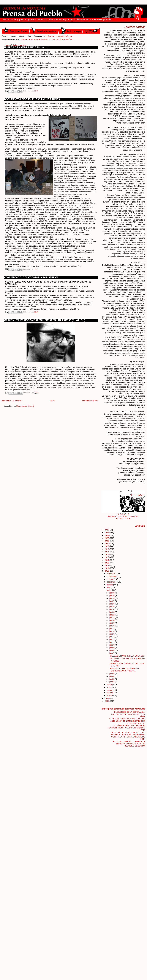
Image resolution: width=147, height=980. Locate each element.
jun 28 (112, 598)
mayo (110, 684)
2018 (107, 549)
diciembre (111, 574)
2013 (107, 563)
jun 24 (112, 609)
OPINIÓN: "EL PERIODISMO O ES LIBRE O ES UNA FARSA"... (124, 670)
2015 (107, 557)
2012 (107, 565)
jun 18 (112, 626)
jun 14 (112, 637)
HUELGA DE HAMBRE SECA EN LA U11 (27, 47)
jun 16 (112, 631)
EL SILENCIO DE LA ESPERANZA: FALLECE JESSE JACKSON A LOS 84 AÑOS (128, 714)
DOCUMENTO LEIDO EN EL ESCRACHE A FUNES (32, 99)
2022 (107, 538)
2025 (107, 530)
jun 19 (112, 623)
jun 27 (112, 601)
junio (109, 590)
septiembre (112, 582)
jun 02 (112, 682)
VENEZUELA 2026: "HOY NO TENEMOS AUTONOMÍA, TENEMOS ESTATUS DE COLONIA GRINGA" (127, 721)
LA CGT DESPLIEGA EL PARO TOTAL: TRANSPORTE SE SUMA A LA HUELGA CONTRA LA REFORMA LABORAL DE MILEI (127, 736)
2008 (107, 701)
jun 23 (112, 612)
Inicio (52, 401)
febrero (110, 693)
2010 (107, 571)
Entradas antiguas (90, 401)
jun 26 (112, 604)
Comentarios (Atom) (25, 406)
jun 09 (112, 648)
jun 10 (112, 645)
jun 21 (112, 618)
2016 (107, 554)
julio (109, 587)
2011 (107, 568)
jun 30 (112, 593)
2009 (107, 698)
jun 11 (112, 642)
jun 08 (112, 650)
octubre (110, 579)
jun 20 (112, 620)
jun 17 (112, 628)
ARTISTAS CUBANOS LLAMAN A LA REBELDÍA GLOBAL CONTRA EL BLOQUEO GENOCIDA (129, 744)
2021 (107, 541)
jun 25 (112, 607)
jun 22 (112, 615)
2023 (107, 535)
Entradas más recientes (12, 401)
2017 (107, 552)
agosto (110, 585)
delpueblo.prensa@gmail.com (59, 36)
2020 (107, 543)
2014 (107, 560)
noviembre (112, 576)
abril (109, 687)
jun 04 (112, 676)
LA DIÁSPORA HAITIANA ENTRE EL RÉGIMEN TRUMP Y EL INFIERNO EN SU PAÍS (126, 728)
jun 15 (112, 634)
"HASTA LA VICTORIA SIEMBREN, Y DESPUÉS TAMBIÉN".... (55, 39)
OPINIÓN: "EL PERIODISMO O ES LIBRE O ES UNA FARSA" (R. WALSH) (45, 320)
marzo (110, 690)
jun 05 (112, 674)
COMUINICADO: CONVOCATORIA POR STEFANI (31, 277)
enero (110, 695)
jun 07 (112, 653)
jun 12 (112, 639)
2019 (107, 546)
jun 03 (112, 679)
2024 (107, 533)
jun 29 (112, 596)
